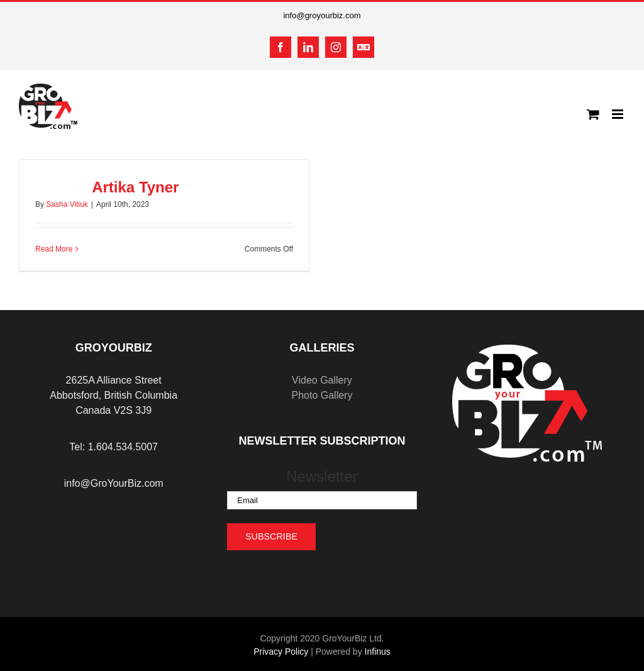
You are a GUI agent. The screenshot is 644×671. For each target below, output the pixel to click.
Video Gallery (322, 380)
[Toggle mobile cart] (593, 114)
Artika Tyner (135, 187)
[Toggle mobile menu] (619, 114)
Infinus (378, 652)
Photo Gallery (322, 395)
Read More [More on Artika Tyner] (54, 249)
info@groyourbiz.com (322, 15)
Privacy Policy (281, 652)
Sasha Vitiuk (67, 204)
